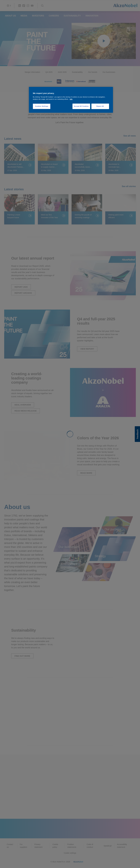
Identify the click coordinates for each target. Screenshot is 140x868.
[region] (71, 100)
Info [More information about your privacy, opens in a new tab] (71, 99)
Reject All (100, 106)
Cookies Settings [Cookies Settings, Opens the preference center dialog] (42, 106)
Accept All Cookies (81, 106)
